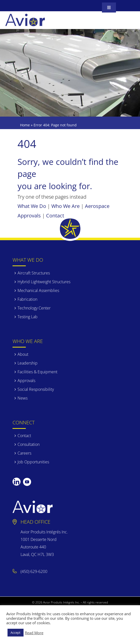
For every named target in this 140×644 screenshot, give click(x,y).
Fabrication (27, 299)
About (23, 354)
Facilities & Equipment (37, 372)
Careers (24, 453)
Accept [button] (16, 632)
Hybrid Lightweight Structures (44, 282)
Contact (55, 216)
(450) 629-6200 (34, 571)
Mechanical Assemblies (38, 290)
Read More (34, 633)
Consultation (29, 444)
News (23, 398)
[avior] (25, 16)
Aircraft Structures (34, 273)
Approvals (26, 381)
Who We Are (65, 206)
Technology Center (34, 308)
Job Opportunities (33, 462)
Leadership (28, 363)
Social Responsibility (36, 389)
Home (25, 125)
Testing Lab (28, 317)
